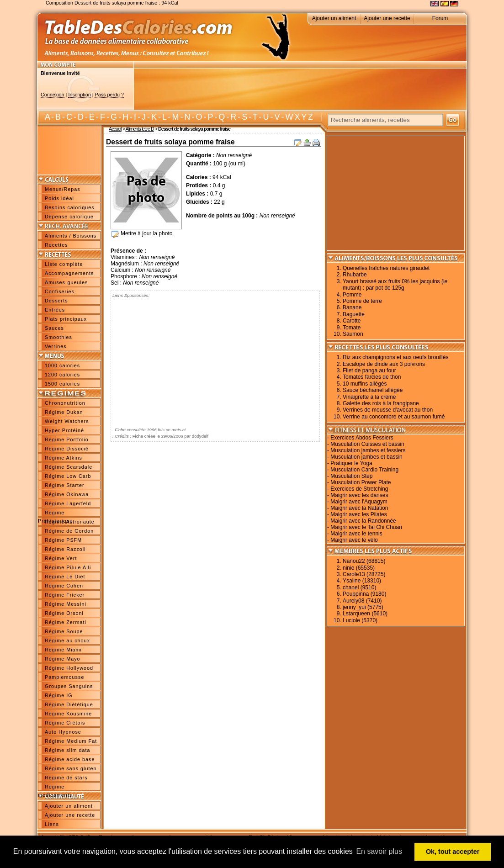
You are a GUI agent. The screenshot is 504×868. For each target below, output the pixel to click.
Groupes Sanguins (69, 686)
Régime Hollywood (69, 668)
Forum (440, 18)
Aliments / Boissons (71, 236)
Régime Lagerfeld (68, 503)
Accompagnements (69, 273)
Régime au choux (67, 640)
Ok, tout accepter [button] (453, 852)
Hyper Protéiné (64, 430)
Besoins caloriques (70, 207)
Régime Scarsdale (69, 467)
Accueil (115, 129)
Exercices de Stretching (359, 489)
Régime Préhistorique (56, 513)
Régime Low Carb (68, 476)
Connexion (53, 95)
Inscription (79, 95)
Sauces (54, 328)
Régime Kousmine (68, 714)
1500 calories (62, 384)
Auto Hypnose (63, 732)
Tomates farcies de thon (372, 377)
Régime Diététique (69, 704)
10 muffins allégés (365, 384)
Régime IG (59, 695)
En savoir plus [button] (379, 851)
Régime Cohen (64, 586)
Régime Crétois (65, 723)
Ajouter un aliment (334, 18)
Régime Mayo (63, 659)
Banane (352, 307)
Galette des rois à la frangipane (381, 403)
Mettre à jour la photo (146, 233)
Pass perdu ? (109, 95)
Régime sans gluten (71, 768)
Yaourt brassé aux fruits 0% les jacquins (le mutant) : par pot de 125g (395, 285)
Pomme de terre (362, 301)
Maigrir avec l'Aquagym (359, 502)
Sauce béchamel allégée (373, 390)
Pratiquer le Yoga (351, 463)
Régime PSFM (63, 540)
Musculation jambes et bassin (366, 457)
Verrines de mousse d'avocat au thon (388, 410)
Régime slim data (67, 750)
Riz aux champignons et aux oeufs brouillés (395, 357)
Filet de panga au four (369, 370)
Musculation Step (351, 476)
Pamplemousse (64, 677)
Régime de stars (66, 778)
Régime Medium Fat (71, 741)
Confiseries (60, 291)
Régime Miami (63, 650)
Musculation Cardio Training (364, 470)
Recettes (56, 245)
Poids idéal (59, 198)
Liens (52, 824)
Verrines (56, 346)
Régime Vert (61, 558)
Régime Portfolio (67, 439)
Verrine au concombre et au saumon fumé (394, 417)
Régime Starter (65, 485)
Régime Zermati (66, 622)
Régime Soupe (64, 631)
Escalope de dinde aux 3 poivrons (384, 364)
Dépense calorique (69, 217)
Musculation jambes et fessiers (368, 450)
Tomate (352, 328)
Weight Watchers (67, 421)
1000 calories (62, 365)
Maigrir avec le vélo (354, 540)
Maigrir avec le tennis (356, 534)
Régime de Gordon (69, 531)
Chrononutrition (65, 403)
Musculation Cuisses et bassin (367, 444)
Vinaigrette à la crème (369, 397)
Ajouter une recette (387, 18)
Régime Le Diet (65, 577)
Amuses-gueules (66, 282)
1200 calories (62, 375)
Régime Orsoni (64, 613)
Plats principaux (66, 319)
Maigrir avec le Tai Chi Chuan (366, 527)
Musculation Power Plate (361, 482)
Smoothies (58, 337)
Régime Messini (66, 604)
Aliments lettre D (140, 129)
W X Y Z (299, 117)
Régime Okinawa (67, 494)
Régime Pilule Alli (68, 567)
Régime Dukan (64, 412)
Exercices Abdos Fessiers (362, 438)
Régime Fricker (65, 595)
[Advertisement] (300, 89)
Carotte (352, 321)
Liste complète (64, 264)
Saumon (353, 334)
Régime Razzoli (65, 549)
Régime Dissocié (67, 449)
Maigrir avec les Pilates (358, 514)
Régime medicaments (55, 788)
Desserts (56, 301)
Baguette (354, 314)
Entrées (55, 310)
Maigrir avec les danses (359, 495)
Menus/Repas (63, 189)
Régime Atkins (64, 458)
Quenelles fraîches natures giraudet (386, 268)
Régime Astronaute (70, 522)
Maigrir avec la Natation (359, 508)
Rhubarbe (355, 275)
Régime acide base (70, 759)
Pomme (352, 295)
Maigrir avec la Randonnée (363, 521)
